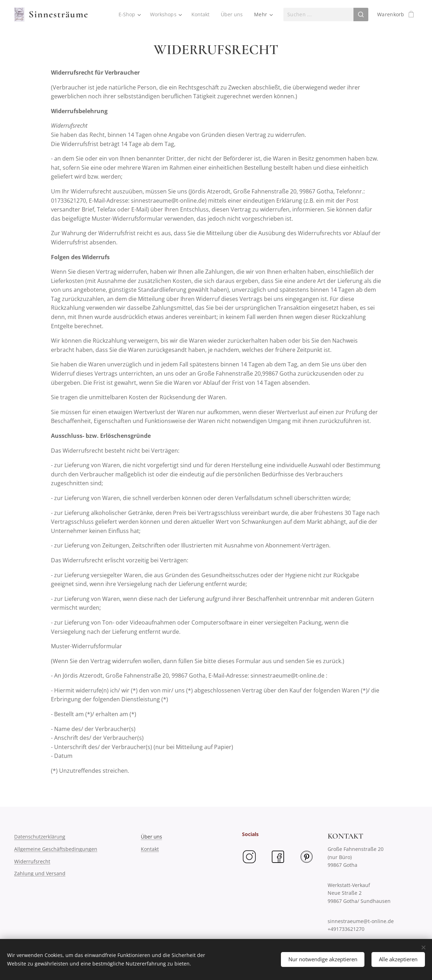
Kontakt (150, 849)
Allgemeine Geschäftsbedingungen (56, 849)
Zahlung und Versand (40, 873)
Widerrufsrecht (32, 861)
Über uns (151, 837)
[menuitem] (128, 15)
